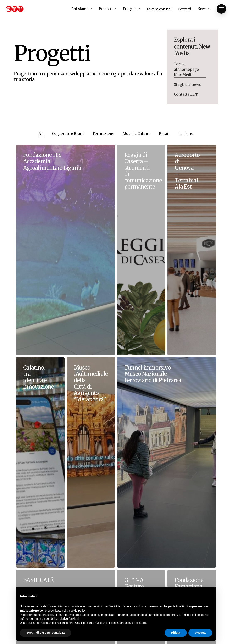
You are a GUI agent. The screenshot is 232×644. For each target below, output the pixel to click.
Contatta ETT (186, 97)
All (41, 134)
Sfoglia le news (187, 87)
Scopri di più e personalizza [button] (45, 633)
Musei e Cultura (137, 134)
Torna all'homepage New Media (186, 72)
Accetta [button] (200, 633)
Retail (164, 134)
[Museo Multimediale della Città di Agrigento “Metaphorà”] (91, 462)
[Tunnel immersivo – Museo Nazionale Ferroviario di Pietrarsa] (167, 462)
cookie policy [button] (77, 611)
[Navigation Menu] (221, 9)
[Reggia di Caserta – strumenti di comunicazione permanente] (141, 250)
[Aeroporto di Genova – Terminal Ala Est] (192, 250)
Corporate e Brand (68, 134)
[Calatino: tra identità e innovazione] (40, 462)
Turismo (186, 134)
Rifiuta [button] (176, 633)
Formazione (104, 134)
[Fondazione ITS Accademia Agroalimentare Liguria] (65, 250)
